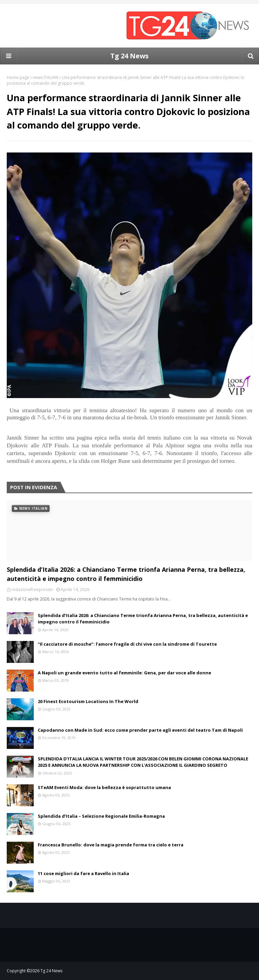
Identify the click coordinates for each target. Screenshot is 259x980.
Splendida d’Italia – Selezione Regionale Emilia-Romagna (101, 816)
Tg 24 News (129, 56)
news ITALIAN (46, 77)
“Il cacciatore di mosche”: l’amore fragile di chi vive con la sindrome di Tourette (127, 644)
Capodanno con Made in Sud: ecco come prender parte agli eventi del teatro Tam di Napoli (140, 730)
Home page (18, 77)
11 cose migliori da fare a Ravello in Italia (83, 873)
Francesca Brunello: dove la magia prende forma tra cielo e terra (111, 845)
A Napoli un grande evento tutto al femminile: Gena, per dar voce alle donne (124, 673)
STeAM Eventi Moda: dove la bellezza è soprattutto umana (104, 787)
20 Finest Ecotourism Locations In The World (88, 701)
